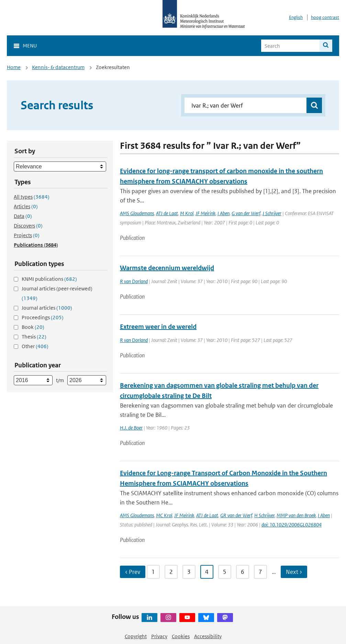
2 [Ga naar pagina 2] (171, 572)
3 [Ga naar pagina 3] (189, 572)
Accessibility (208, 636)
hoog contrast (325, 17)
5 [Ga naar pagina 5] (225, 572)
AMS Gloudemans (137, 213)
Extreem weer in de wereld (158, 327)
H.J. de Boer (131, 428)
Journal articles (47, 308)
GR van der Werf (236, 515)
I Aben (224, 213)
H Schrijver (264, 515)
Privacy (159, 636)
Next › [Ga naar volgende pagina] (294, 572)
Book (33, 327)
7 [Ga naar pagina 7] (260, 572)
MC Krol (164, 515)
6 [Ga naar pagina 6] (243, 572)
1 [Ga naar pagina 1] (153, 572)
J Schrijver (272, 213)
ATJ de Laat (167, 213)
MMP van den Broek (296, 515)
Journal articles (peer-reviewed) (57, 293)
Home (14, 67)
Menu (30, 46)
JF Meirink (205, 213)
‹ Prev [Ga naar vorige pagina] (133, 572)
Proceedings (43, 317)
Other (35, 346)
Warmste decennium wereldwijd (167, 268)
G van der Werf (246, 213)
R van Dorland (134, 281)
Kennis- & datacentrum (58, 67)
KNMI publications (49, 279)
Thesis (34, 337)
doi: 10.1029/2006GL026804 (292, 525)
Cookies (181, 636)
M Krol (187, 213)
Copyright (136, 636)
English (296, 17)
